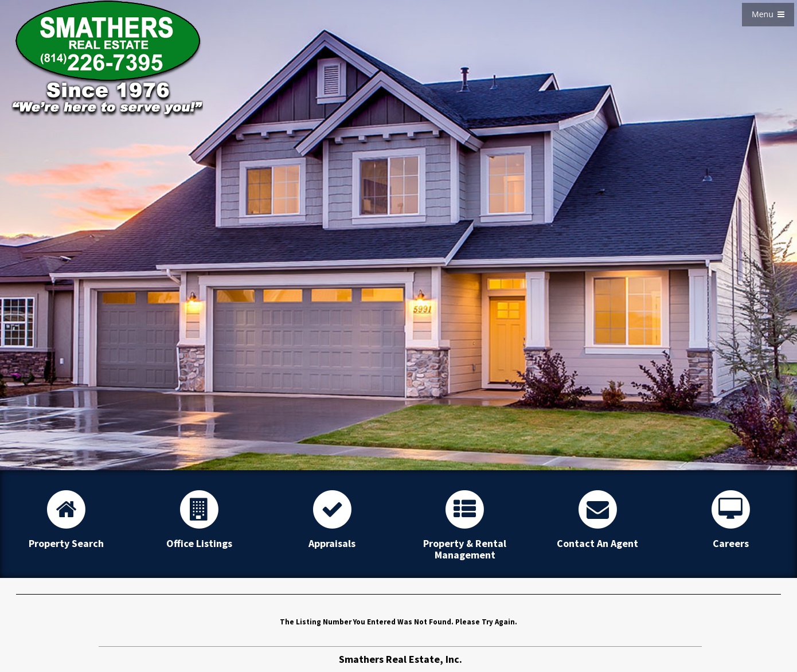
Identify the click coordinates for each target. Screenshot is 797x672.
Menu (768, 14)
